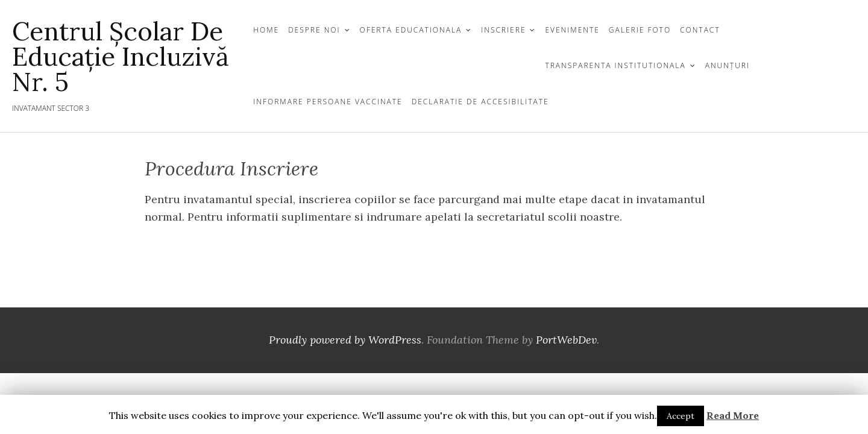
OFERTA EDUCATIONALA (411, 30)
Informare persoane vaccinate (328, 102)
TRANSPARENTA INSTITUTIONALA (615, 65)
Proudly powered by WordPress (345, 340)
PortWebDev (566, 340)
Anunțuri (728, 65)
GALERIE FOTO (640, 30)
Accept (681, 416)
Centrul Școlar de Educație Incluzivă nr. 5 (121, 57)
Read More (733, 415)
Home (266, 30)
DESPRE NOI (314, 30)
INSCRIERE (503, 30)
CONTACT (700, 30)
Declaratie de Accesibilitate (480, 102)
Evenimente (572, 30)
